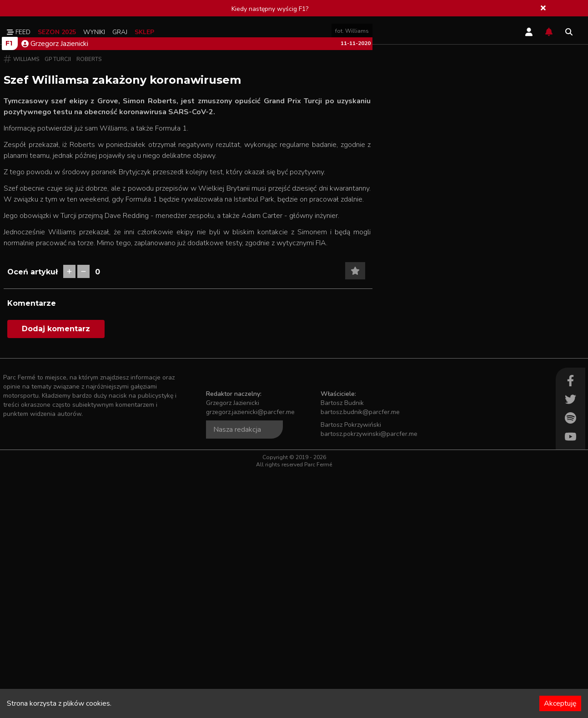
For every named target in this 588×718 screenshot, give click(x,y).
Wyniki (94, 32)
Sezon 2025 (57, 32)
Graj (120, 32)
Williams (26, 305)
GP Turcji (58, 305)
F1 (9, 289)
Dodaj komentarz (56, 575)
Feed (19, 32)
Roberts (89, 305)
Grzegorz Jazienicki (55, 290)
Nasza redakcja (237, 676)
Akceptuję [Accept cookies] (560, 703)
